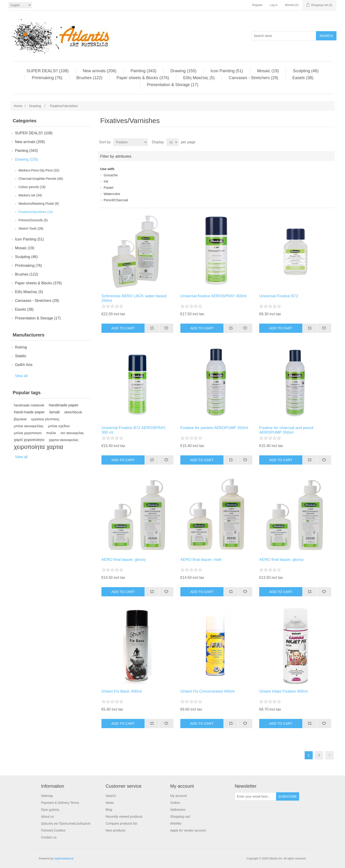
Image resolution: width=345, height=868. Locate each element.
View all (21, 376)
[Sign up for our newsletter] (256, 796)
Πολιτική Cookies (53, 830)
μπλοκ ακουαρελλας (29, 426)
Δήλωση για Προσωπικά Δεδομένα (66, 823)
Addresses (178, 810)
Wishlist (176, 823)
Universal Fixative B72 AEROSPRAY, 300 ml (134, 430)
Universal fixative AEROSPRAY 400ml (214, 296)
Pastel (109, 188)
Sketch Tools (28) (31, 228)
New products (116, 830)
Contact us (49, 837)
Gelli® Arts (24, 365)
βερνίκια (20, 419)
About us (47, 817)
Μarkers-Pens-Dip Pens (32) (39, 170)
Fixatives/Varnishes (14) (36, 212)
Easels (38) (303, 78)
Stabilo (21, 356)
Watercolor (112, 194)
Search (111, 796)
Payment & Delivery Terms (60, 803)
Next (329, 755)
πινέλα (51, 433)
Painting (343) (143, 71)
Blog (109, 810)
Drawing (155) (183, 71)
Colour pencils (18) (32, 187)
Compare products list (121, 823)
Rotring (21, 347)
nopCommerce (64, 859)
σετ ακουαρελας (72, 433)
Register (257, 5)
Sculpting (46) (306, 71)
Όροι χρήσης (50, 810)
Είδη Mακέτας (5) (199, 78)
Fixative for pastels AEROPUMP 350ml (214, 428)
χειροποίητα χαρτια (39, 447)
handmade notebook (29, 405)
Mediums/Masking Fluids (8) (39, 204)
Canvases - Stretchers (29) (254, 78)
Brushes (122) (89, 78)
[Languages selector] (20, 5)
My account (178, 796)
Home (18, 106)
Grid (322, 142)
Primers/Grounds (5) (33, 220)
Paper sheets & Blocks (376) (143, 78)
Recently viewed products (124, 817)
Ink (106, 181)
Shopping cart (180, 817)
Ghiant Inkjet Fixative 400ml (283, 691)
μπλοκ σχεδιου (59, 426)
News (110, 803)
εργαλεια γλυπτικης (45, 419)
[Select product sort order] (131, 142)
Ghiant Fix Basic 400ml (122, 691)
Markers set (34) (30, 195)
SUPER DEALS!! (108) (48, 71)
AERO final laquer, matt (201, 560)
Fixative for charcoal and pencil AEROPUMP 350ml (286, 430)
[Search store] (284, 36)
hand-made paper (29, 412)
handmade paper (64, 405)
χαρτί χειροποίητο (29, 440)
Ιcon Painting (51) (227, 71)
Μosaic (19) (268, 71)
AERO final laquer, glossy (124, 560)
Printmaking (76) (47, 78)
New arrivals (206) (100, 71)
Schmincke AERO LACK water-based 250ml (134, 298)
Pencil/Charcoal (116, 200)
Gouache (111, 175)
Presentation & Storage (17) (173, 85)
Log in (274, 5)
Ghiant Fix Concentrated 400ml (207, 691)
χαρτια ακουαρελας (64, 440)
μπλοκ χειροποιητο (28, 433)
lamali (54, 412)
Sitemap (47, 796)
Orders (175, 803)
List (331, 142)
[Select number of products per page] (172, 142)
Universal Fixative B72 (279, 296)
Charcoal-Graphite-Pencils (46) (41, 179)
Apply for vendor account (188, 830)
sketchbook (73, 412)
